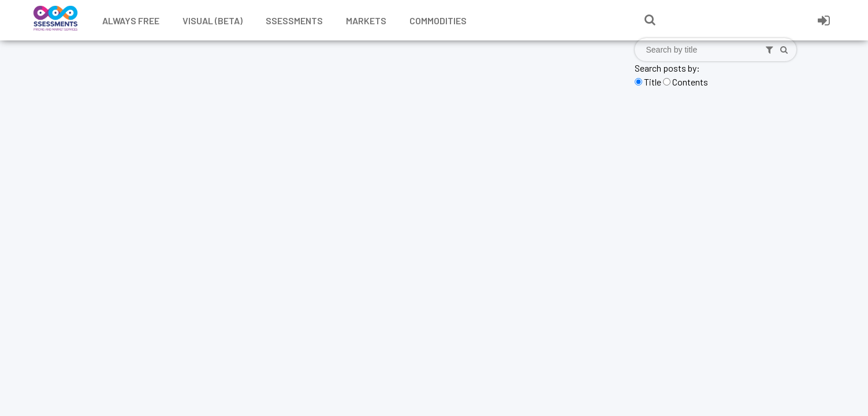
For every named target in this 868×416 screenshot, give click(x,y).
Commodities (438, 21)
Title (653, 82)
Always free (131, 21)
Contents (690, 82)
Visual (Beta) (213, 21)
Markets (366, 21)
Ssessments (294, 21)
